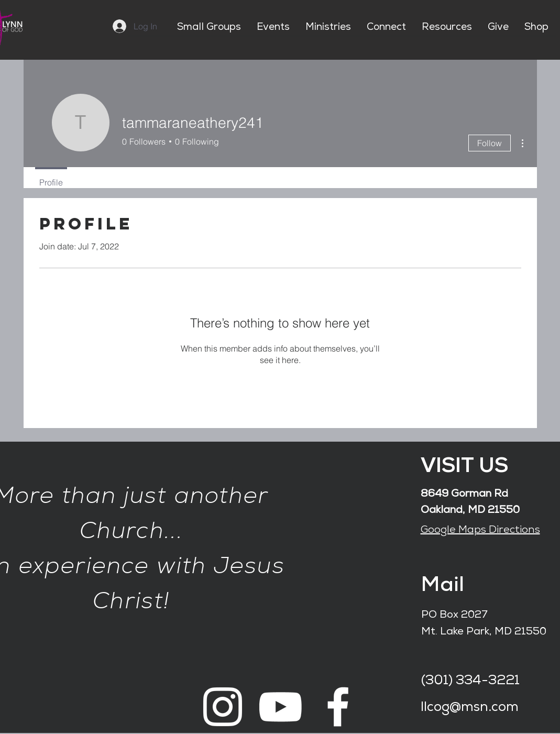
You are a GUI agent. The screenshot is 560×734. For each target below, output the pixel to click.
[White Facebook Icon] (338, 707)
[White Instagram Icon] (223, 707)
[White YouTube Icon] (280, 707)
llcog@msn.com (470, 708)
